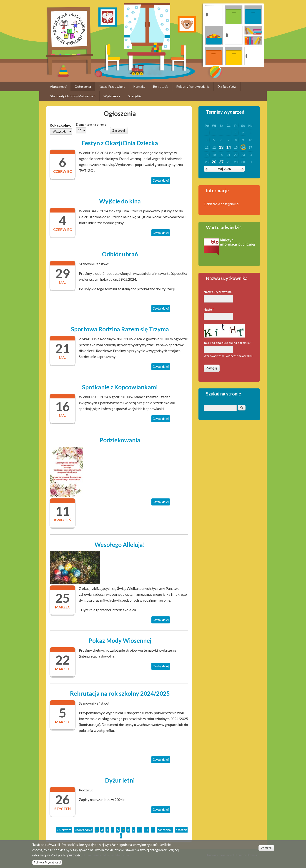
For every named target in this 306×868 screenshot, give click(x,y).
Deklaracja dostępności (221, 204)
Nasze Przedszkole (112, 86)
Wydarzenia (112, 96)
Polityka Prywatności (47, 864)
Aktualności (58, 86)
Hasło (209, 309)
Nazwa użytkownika (219, 291)
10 (140, 830)
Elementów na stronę (91, 125)
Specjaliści (135, 96)
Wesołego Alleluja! (120, 545)
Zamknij (266, 850)
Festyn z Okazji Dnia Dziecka (120, 143)
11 (147, 830)
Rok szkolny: (60, 125)
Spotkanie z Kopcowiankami (120, 387)
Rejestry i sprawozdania (193, 86)
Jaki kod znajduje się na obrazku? (228, 342)
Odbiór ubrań (120, 254)
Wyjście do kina (120, 201)
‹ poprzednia (83, 830)
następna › (165, 830)
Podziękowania (120, 440)
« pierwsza (64, 830)
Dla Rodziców (227, 86)
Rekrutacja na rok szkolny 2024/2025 (120, 693)
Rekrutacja (161, 86)
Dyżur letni (120, 780)
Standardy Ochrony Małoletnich (73, 96)
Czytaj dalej (161, 181)
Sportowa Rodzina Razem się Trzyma (120, 329)
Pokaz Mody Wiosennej (120, 640)
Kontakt (139, 86)
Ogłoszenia (83, 86)
